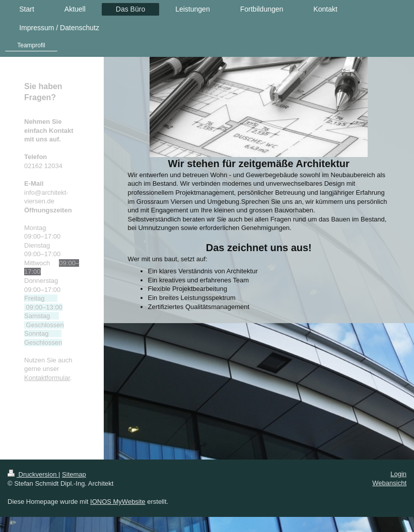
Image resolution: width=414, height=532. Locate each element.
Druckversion (33, 474)
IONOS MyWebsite (118, 502)
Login (398, 474)
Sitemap (74, 474)
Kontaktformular (47, 378)
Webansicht (389, 483)
